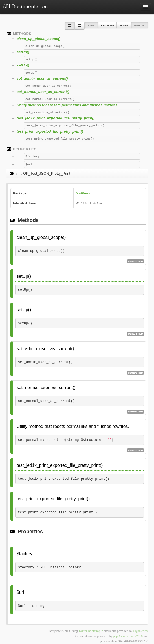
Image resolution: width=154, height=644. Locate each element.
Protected (108, 25)
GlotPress (83, 193)
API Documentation (25, 6)
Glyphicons (140, 631)
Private (124, 25)
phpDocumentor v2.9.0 (128, 636)
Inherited (140, 25)
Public (92, 25)
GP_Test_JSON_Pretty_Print (47, 173)
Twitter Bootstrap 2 (91, 631)
